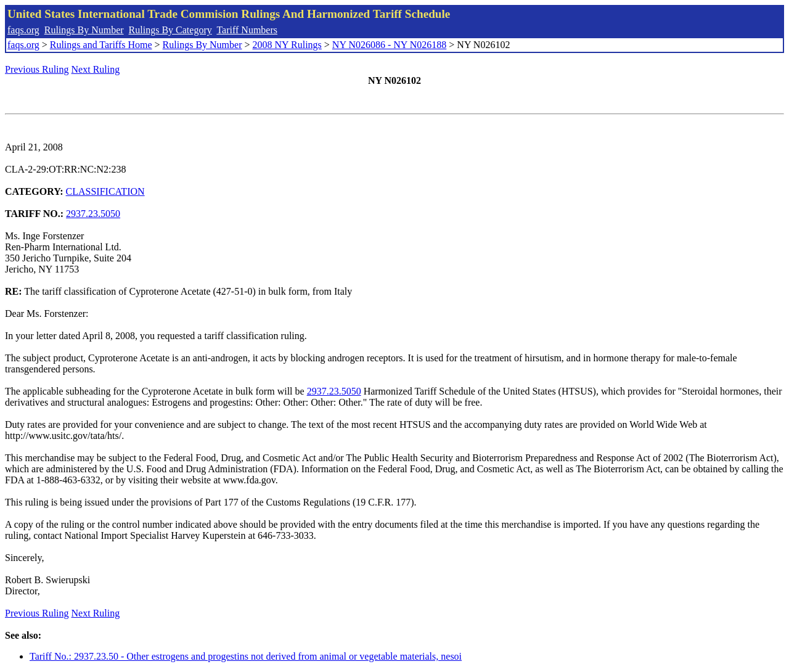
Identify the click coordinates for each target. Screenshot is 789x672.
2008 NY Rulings (287, 45)
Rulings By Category (170, 30)
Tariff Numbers (247, 30)
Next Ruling (96, 69)
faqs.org (23, 30)
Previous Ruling (37, 69)
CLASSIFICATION (105, 191)
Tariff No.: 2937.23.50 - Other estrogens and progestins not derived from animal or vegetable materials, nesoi (246, 656)
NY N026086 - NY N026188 (389, 45)
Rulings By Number (84, 30)
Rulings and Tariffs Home (101, 45)
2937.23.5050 (93, 214)
